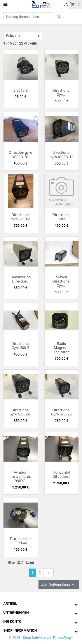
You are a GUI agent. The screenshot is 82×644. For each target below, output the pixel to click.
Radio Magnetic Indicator (61, 348)
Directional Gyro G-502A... (21, 412)
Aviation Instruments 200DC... (21, 476)
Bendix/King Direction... (21, 279)
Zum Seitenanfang (59, 585)
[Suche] (28, 17)
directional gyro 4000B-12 (61, 155)
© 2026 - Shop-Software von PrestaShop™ (41, 638)
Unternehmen (16, 613)
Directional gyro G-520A (20, 217)
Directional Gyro (61, 217)
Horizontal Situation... (61, 474)
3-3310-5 (21, 90)
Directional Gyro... (61, 92)
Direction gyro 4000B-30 (20, 155)
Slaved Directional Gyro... (61, 281)
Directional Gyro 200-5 (21, 346)
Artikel (10, 604)
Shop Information (20, 631)
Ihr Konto (12, 622)
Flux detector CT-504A (20, 541)
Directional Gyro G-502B (61, 412)
